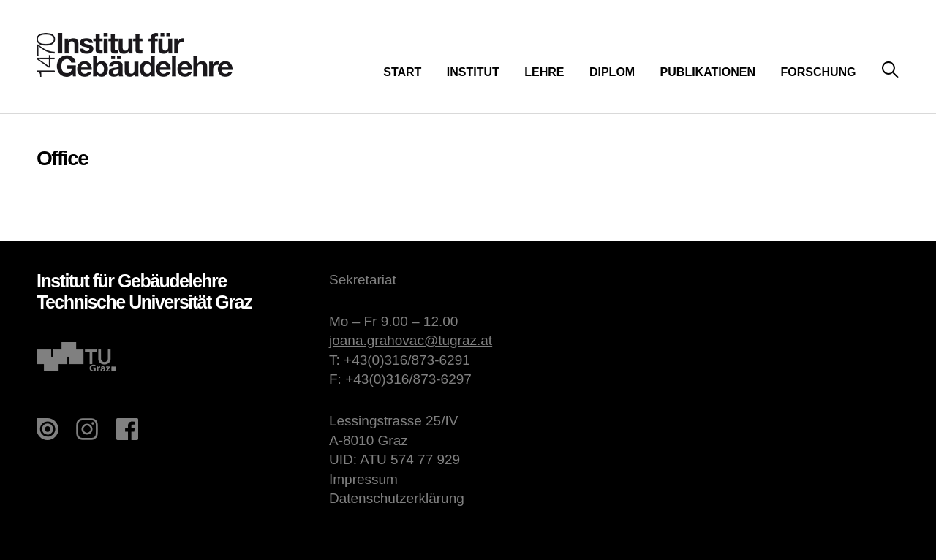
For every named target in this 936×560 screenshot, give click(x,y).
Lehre (544, 72)
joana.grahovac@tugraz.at (411, 340)
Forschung (818, 72)
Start (402, 72)
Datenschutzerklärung (397, 498)
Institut (473, 72)
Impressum (363, 479)
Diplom (612, 72)
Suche (890, 71)
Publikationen (708, 72)
